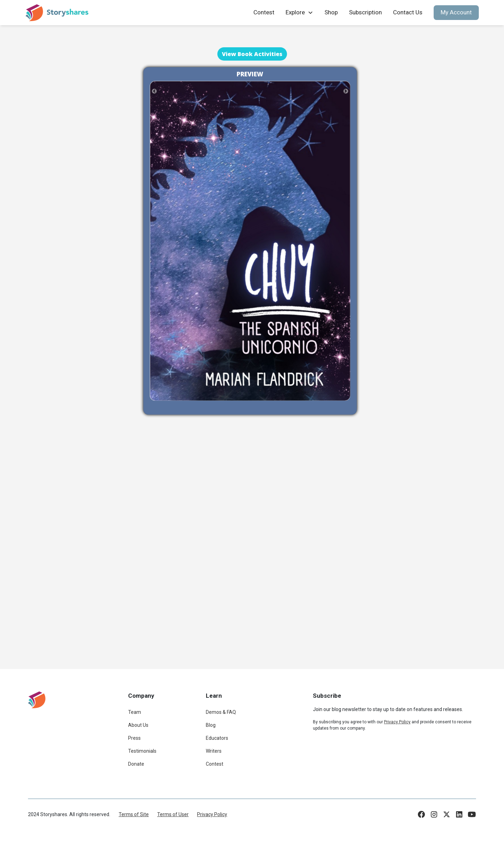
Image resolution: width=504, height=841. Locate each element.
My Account (456, 12)
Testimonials (142, 751)
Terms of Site (134, 814)
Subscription (365, 12)
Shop (331, 12)
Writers (214, 751)
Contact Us (408, 12)
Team (135, 712)
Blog (211, 725)
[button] (299, 13)
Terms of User (173, 814)
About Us (138, 725)
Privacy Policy (212, 814)
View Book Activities (252, 54)
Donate (136, 764)
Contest (264, 12)
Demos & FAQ (221, 712)
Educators (217, 738)
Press (134, 738)
